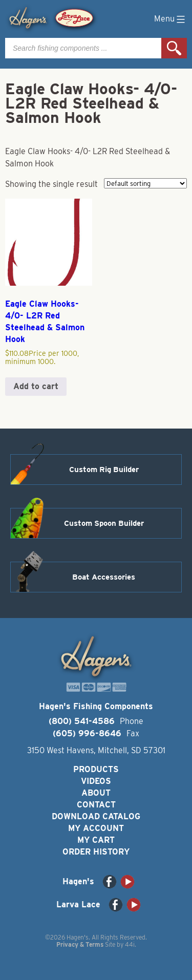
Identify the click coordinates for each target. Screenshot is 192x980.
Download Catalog (96, 816)
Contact (96, 805)
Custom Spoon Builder (104, 523)
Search (174, 48)
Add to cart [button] (36, 386)
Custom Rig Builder (104, 470)
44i (130, 944)
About (96, 793)
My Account (96, 828)
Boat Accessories (104, 577)
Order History (96, 852)
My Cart (96, 840)
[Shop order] (145, 183)
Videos (96, 781)
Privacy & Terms (80, 944)
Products (96, 769)
